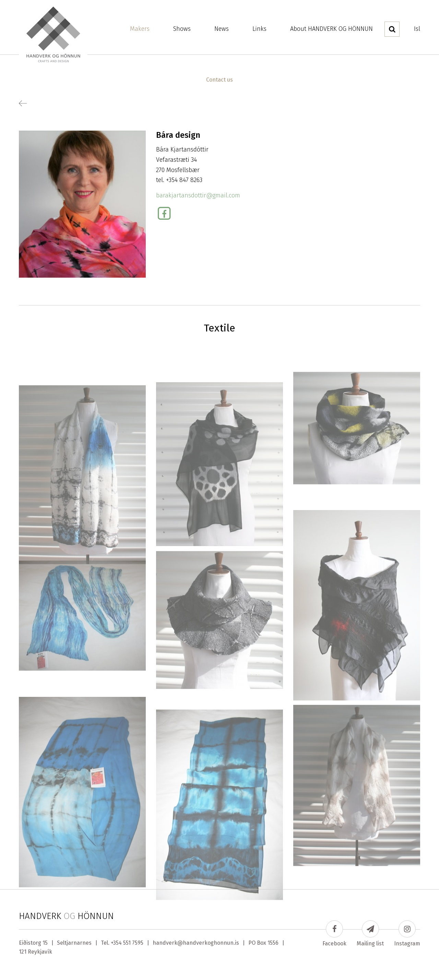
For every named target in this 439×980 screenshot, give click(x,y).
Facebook (334, 934)
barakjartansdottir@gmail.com (198, 195)
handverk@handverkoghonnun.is (196, 943)
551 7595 (133, 943)
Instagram (407, 934)
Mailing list (370, 934)
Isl (417, 29)
